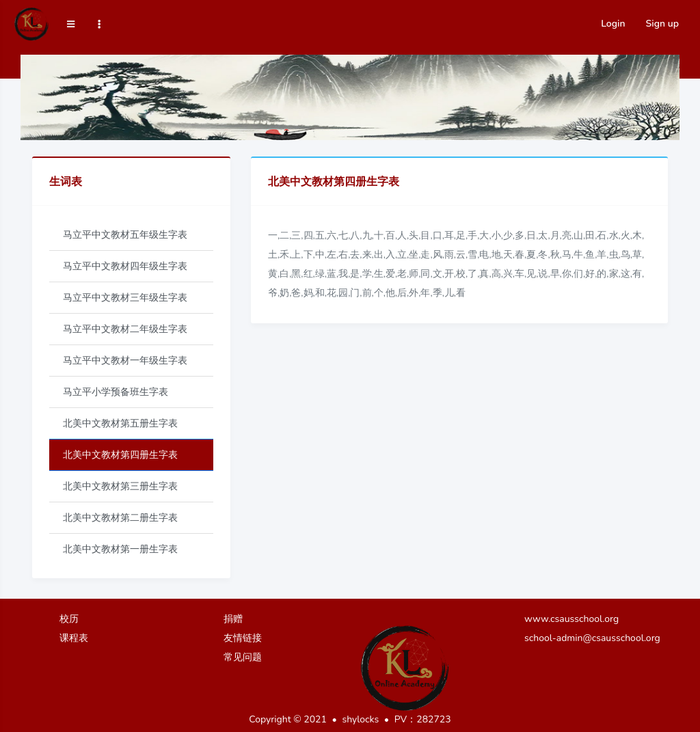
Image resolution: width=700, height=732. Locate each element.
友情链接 (243, 638)
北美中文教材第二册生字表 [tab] (120, 518)
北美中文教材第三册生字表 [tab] (120, 486)
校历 (69, 619)
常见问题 (243, 657)
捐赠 (233, 619)
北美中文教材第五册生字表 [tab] (120, 423)
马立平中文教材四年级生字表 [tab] (125, 266)
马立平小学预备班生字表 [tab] (116, 392)
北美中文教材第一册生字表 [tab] (120, 549)
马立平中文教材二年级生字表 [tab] (125, 329)
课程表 (74, 638)
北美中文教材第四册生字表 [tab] (120, 455)
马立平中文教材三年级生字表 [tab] (125, 298)
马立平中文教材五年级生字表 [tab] (125, 235)
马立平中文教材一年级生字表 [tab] (125, 361)
